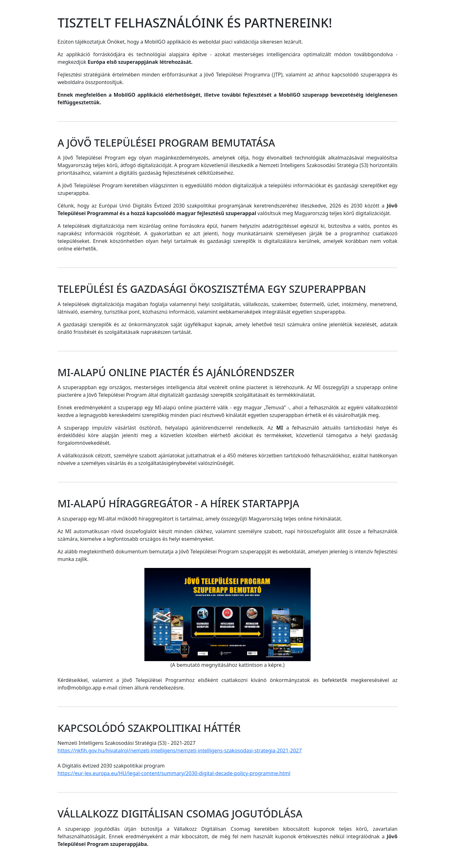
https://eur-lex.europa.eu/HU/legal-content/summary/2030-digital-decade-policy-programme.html (174, 773)
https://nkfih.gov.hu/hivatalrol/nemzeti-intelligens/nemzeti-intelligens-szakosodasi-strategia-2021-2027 (180, 750)
